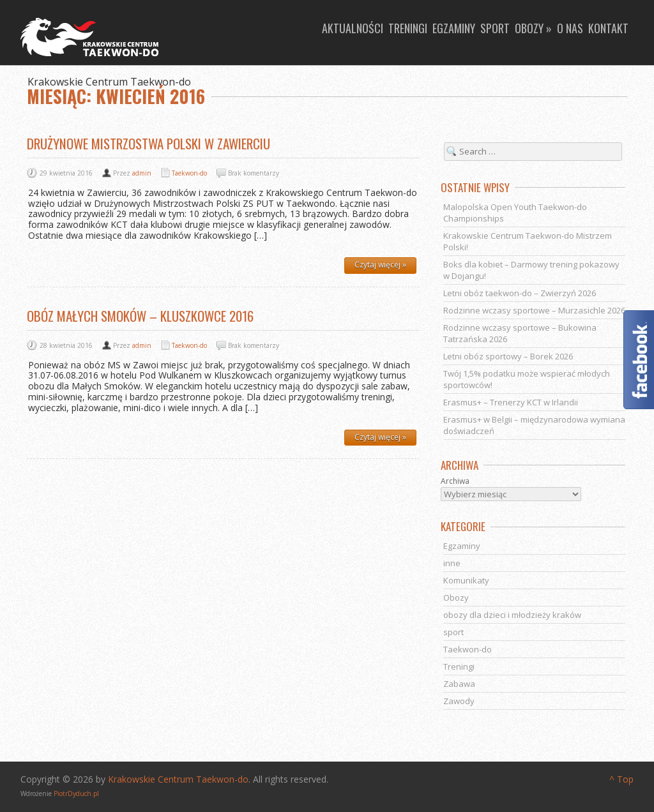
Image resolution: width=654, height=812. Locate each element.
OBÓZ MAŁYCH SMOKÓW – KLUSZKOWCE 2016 (140, 316)
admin (142, 173)
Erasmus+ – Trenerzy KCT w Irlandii (511, 402)
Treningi (408, 28)
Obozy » (533, 28)
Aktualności (353, 28)
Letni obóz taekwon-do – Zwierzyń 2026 (520, 293)
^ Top (621, 779)
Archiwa (455, 481)
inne (452, 563)
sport (453, 632)
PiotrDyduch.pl (76, 793)
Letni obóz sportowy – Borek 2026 (508, 356)
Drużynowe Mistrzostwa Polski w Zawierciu (148, 143)
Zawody (459, 701)
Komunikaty (466, 580)
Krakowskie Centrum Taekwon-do (178, 779)
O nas (570, 28)
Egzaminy (454, 28)
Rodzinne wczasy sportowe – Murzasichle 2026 (534, 310)
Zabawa (459, 684)
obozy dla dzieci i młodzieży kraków (512, 615)
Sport (495, 28)
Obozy (456, 598)
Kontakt (608, 28)
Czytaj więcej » (380, 265)
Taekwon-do (189, 173)
